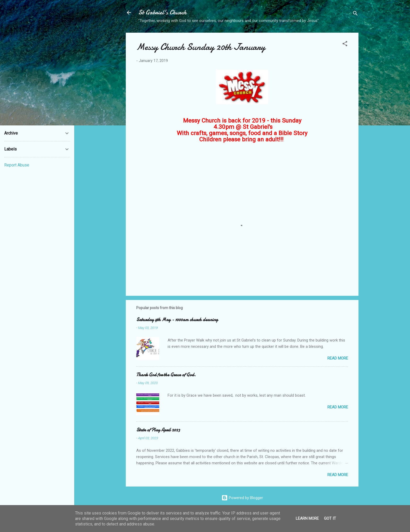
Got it (330, 518)
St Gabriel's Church (162, 12)
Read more (338, 358)
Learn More (307, 518)
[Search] (355, 14)
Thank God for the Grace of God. (166, 375)
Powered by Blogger (242, 498)
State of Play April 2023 (158, 430)
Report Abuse (17, 165)
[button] (345, 45)
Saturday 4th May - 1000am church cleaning (177, 320)
